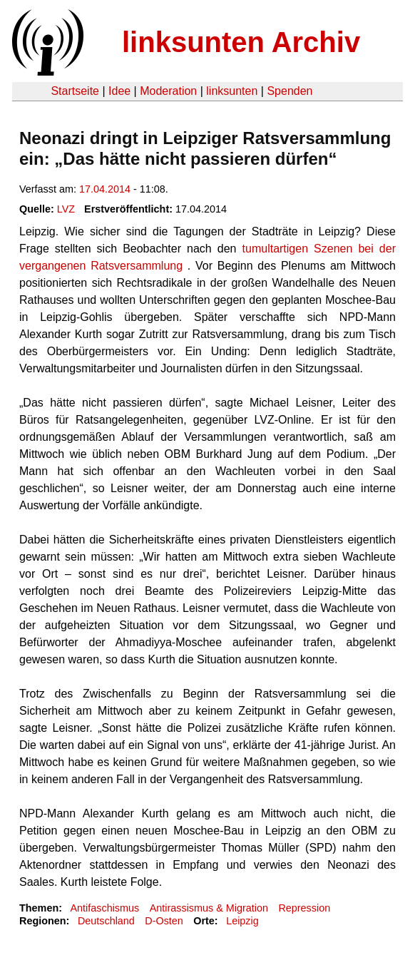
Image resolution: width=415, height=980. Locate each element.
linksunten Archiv (241, 42)
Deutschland (106, 921)
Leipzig (242, 921)
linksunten (232, 91)
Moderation (168, 91)
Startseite (75, 91)
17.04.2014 (105, 189)
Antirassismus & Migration (209, 908)
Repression (304, 908)
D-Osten (164, 921)
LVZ (66, 209)
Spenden (290, 91)
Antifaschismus (104, 908)
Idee (119, 91)
